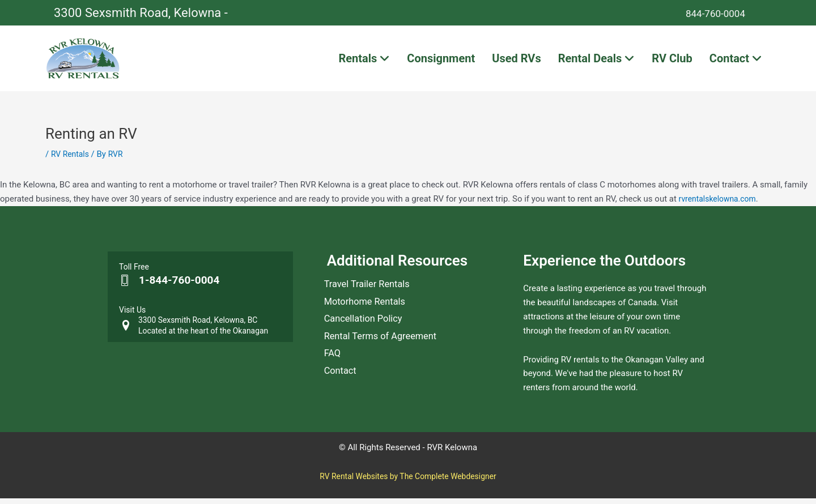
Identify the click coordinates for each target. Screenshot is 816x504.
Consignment (441, 61)
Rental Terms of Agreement (386, 359)
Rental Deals (597, 61)
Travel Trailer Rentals (371, 292)
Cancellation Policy (367, 337)
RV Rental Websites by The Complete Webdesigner (408, 482)
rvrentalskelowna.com (721, 204)
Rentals (364, 61)
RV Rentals (71, 160)
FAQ (333, 381)
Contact (736, 61)
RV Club (672, 61)
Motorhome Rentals (369, 315)
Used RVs (516, 61)
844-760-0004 (724, 13)
